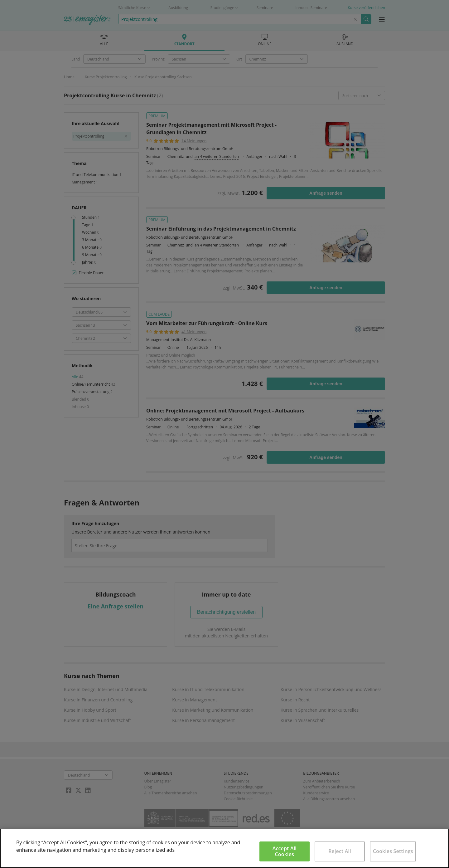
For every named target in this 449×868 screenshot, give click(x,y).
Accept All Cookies (285, 851)
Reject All (340, 851)
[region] (224, 848)
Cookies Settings (393, 851)
